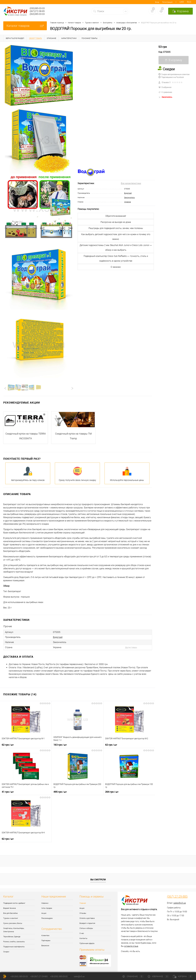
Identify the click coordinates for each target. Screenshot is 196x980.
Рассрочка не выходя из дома (116, 222)
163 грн (60, 745)
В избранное (165, 87)
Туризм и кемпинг (11, 918)
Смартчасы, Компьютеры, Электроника (14, 930)
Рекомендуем (47, 918)
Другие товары (131, 647)
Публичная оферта (87, 943)
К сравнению (165, 92)
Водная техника (10, 908)
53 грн (163, 47)
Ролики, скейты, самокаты (14, 942)
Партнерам (46, 941)
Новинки (45, 903)
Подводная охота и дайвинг (14, 903)
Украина (127, 202)
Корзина (183, 976)
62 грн (8, 745)
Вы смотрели (98, 880)
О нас (82, 933)
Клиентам (45, 935)
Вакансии (45, 946)
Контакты (83, 938)
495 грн (60, 792)
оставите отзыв (131, 946)
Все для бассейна (10, 913)
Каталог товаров (25, 26)
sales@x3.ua (180, 903)
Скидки (6, 952)
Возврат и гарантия (87, 923)
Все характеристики (131, 183)
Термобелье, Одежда (12, 937)
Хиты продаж (47, 908)
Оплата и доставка (87, 918)
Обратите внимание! (116, 216)
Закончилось (129, 197)
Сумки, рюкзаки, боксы (13, 923)
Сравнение (133, 976)
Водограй (128, 193)
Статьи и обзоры (86, 928)
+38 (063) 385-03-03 (19, 976)
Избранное (158, 976)
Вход (157, 2)
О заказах (116, 267)
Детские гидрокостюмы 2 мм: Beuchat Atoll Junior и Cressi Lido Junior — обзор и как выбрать (116, 248)
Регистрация (167, 2)
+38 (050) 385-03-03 (59, 976)
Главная (83, 903)
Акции (44, 913)
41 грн (8, 792)
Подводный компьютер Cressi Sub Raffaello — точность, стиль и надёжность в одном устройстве (116, 258)
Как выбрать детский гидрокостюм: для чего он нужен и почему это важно (116, 237)
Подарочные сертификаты (14, 947)
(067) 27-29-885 (177, 897)
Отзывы (83, 913)
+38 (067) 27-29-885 (39, 976)
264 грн (112, 792)
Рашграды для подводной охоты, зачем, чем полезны (116, 228)
